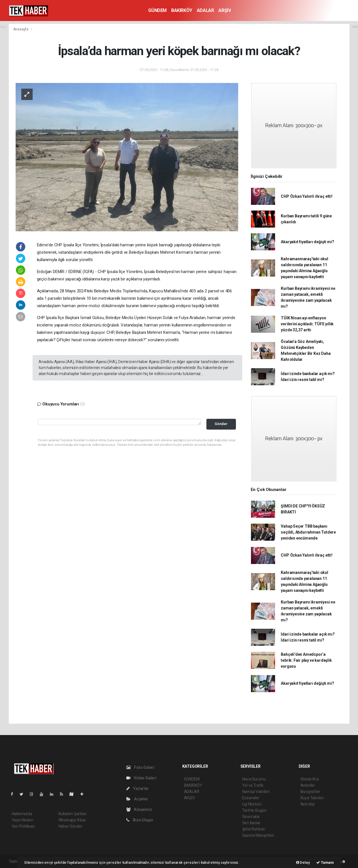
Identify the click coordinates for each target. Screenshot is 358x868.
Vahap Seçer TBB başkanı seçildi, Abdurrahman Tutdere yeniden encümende (308, 532)
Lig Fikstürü (252, 804)
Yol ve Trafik (253, 785)
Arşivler (137, 799)
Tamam (325, 862)
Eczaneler (251, 798)
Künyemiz (139, 809)
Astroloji (307, 804)
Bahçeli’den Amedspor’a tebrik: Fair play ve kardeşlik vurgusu (306, 660)
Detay (303, 862)
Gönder (221, 424)
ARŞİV (225, 10)
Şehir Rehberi (254, 829)
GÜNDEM (157, 10)
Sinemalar (251, 817)
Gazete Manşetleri (258, 835)
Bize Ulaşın (140, 820)
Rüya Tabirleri (312, 798)
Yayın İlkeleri (22, 820)
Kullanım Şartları (73, 814)
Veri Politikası (23, 826)
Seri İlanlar (251, 823)
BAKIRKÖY (182, 10)
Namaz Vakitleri (256, 792)
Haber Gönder (71, 826)
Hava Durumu (254, 779)
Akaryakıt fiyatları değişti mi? (307, 242)
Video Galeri (141, 778)
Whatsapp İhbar (72, 820)
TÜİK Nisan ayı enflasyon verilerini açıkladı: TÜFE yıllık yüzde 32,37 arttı (307, 324)
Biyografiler (310, 792)
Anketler (308, 785)
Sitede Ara (310, 779)
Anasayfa (21, 29)
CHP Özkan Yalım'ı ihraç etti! (306, 196)
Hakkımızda (22, 814)
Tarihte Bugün (255, 810)
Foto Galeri (141, 767)
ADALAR (205, 10)
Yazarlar (138, 788)
